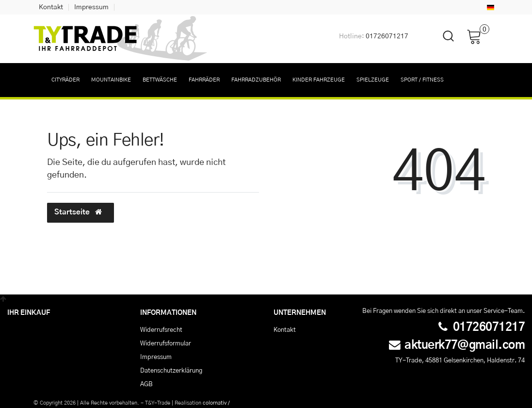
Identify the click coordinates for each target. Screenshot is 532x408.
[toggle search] (442, 44)
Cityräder (65, 80)
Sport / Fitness (422, 80)
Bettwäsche (160, 80)
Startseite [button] (81, 212)
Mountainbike (111, 80)
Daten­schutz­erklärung (171, 371)
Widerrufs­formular (166, 343)
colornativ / (216, 403)
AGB (146, 384)
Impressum (91, 7)
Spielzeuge (373, 80)
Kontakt (51, 7)
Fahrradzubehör (256, 80)
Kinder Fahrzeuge (319, 80)
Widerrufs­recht (161, 330)
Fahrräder (204, 80)
